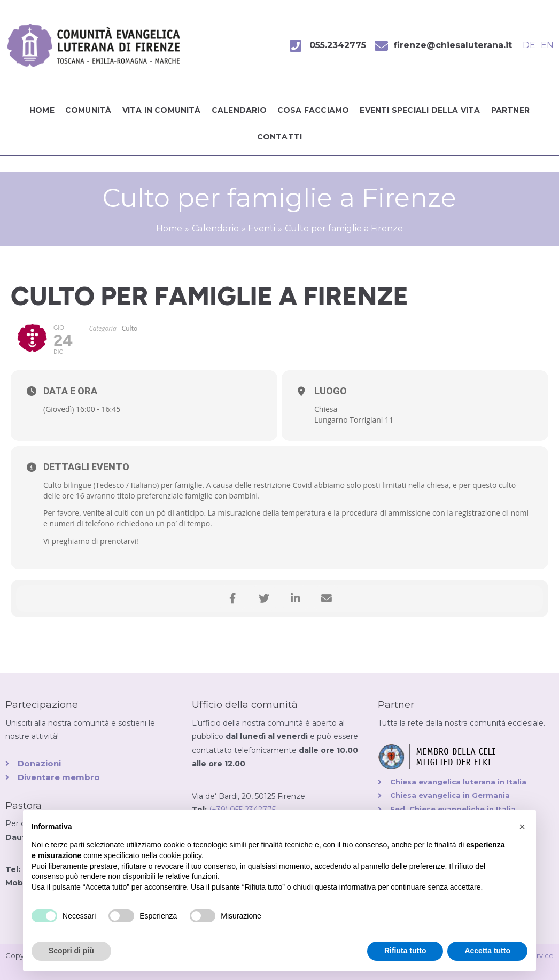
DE (529, 45)
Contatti (280, 137)
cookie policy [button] (180, 855)
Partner (510, 110)
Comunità (88, 110)
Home (42, 110)
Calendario (239, 110)
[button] (522, 827)
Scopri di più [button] (71, 951)
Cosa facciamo (313, 110)
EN (547, 45)
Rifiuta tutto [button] (405, 951)
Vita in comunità (162, 110)
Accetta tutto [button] (487, 951)
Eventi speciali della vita (420, 110)
